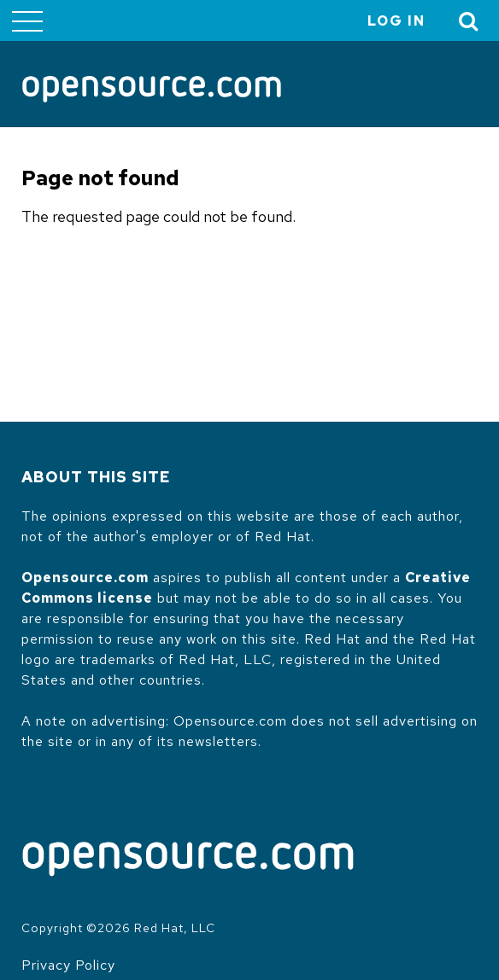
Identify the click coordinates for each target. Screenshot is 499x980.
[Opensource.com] (152, 90)
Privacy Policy (68, 965)
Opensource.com (85, 577)
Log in (396, 21)
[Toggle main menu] (27, 20)
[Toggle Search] (469, 21)
